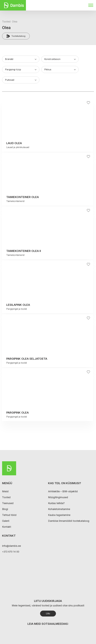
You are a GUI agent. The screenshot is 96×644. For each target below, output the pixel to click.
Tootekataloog (16, 36)
